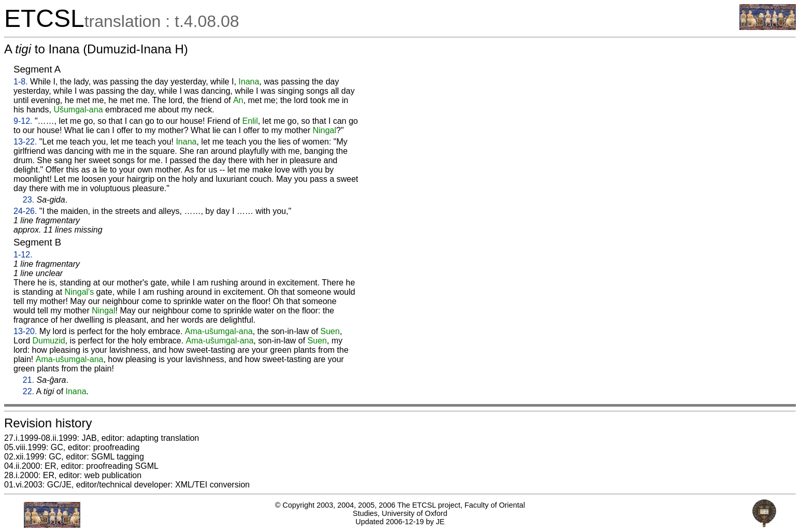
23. (28, 200)
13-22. (25, 142)
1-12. (23, 255)
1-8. (21, 82)
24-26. (25, 211)
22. (28, 391)
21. (28, 380)
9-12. (23, 121)
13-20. (25, 331)
